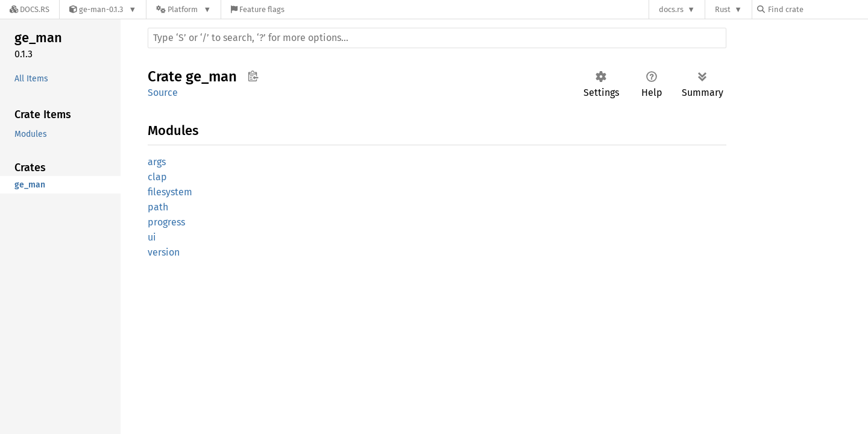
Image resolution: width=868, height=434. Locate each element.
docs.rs (671, 9)
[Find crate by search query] (817, 9)
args (157, 162)
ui (152, 237)
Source (163, 93)
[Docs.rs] (30, 9)
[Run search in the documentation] (437, 38)
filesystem (170, 192)
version (164, 252)
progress (166, 222)
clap (157, 177)
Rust (723, 9)
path (158, 207)
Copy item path (253, 76)
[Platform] (184, 9)
